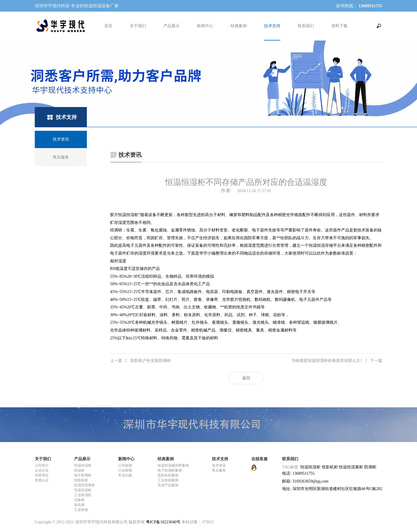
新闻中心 (205, 26)
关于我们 (138, 26)
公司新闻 (125, 465)
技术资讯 (219, 465)
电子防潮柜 (83, 475)
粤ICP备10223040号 (163, 522)
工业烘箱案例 (168, 480)
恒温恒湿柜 (83, 465)
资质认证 (42, 480)
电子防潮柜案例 (170, 470)
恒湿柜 (79, 470)
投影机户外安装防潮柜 (140, 361)
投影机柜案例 (168, 475)
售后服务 (219, 470)
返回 (246, 378)
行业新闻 (125, 470)
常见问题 (125, 475)
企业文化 (42, 470)
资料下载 (339, 26)
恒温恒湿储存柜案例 (173, 465)
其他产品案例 (168, 485)
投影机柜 (81, 480)
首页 (108, 26)
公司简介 (42, 465)
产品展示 (171, 26)
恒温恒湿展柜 (85, 485)
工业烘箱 (81, 510)
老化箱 (79, 505)
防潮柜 (370, 467)
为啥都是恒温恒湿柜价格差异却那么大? (337, 361)
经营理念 (42, 475)
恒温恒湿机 (83, 490)
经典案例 (239, 26)
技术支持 (272, 26)
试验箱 (79, 500)
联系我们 (306, 26)
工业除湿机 (83, 495)
